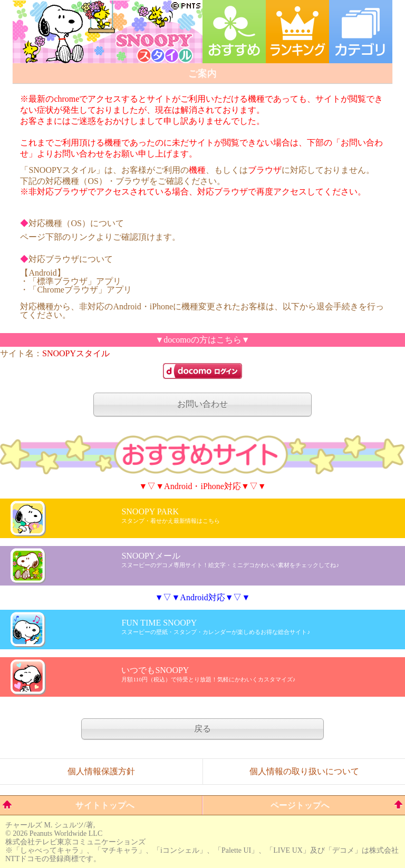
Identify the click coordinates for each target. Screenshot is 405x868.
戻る (202, 729)
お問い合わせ (202, 404)
